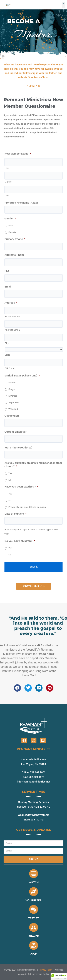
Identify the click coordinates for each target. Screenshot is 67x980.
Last (7, 196)
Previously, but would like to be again (27, 507)
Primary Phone (15, 239)
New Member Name (18, 154)
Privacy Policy (46, 970)
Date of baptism (15, 514)
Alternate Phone (14, 255)
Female (12, 232)
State (7, 355)
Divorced (13, 396)
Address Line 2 (13, 330)
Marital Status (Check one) (22, 376)
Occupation (12, 416)
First (7, 168)
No (10, 480)
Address (11, 303)
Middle (8, 182)
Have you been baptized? (21, 487)
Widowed (13, 409)
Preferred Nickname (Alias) (21, 203)
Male (11, 226)
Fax (7, 271)
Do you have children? (20, 541)
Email (8, 287)
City (7, 343)
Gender (10, 219)
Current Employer (15, 432)
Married (12, 383)
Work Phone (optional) (18, 448)
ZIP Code (10, 368)
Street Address (12, 317)
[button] (64, 5)
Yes (10, 473)
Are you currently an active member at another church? (33, 465)
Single (12, 389)
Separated (14, 402)
